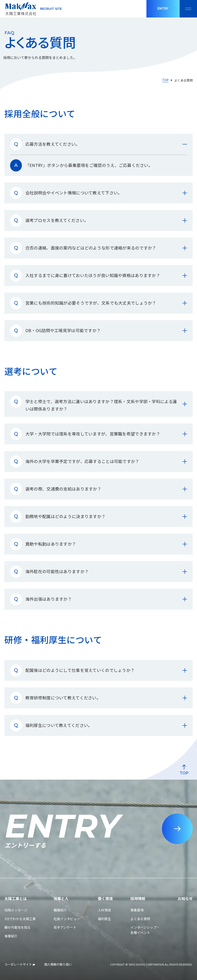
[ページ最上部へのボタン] (170, 759)
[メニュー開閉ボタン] (188, 9)
